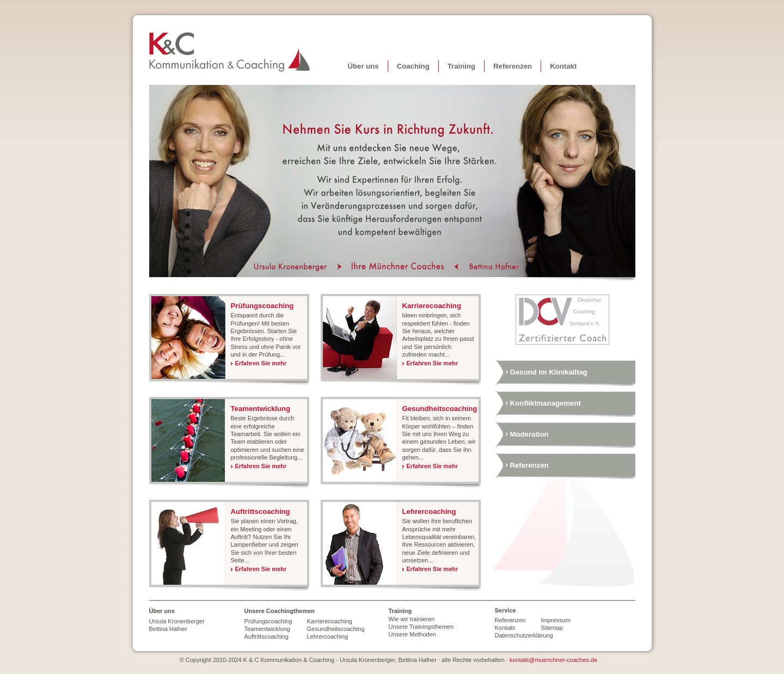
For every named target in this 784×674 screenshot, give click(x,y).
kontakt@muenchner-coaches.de (554, 660)
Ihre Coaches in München (398, 267)
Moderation (529, 434)
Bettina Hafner (490, 267)
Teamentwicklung (261, 409)
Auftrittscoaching (261, 511)
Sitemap (552, 628)
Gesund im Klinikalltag (549, 372)
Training (461, 66)
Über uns (363, 66)
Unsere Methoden (412, 634)
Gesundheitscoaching (440, 409)
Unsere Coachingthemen (280, 611)
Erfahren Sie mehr (261, 363)
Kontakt (563, 66)
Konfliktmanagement (546, 403)
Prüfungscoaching (262, 306)
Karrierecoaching (432, 306)
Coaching (413, 66)
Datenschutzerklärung (518, 635)
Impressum (556, 620)
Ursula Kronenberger (295, 267)
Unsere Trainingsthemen (421, 627)
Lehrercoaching (429, 511)
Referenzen (513, 66)
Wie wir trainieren (412, 619)
